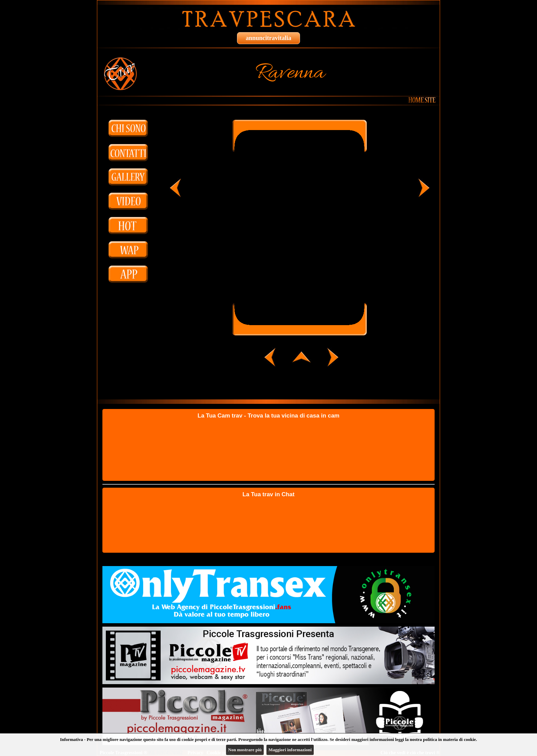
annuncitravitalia (268, 38)
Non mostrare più (245, 750)
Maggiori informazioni (290, 750)
